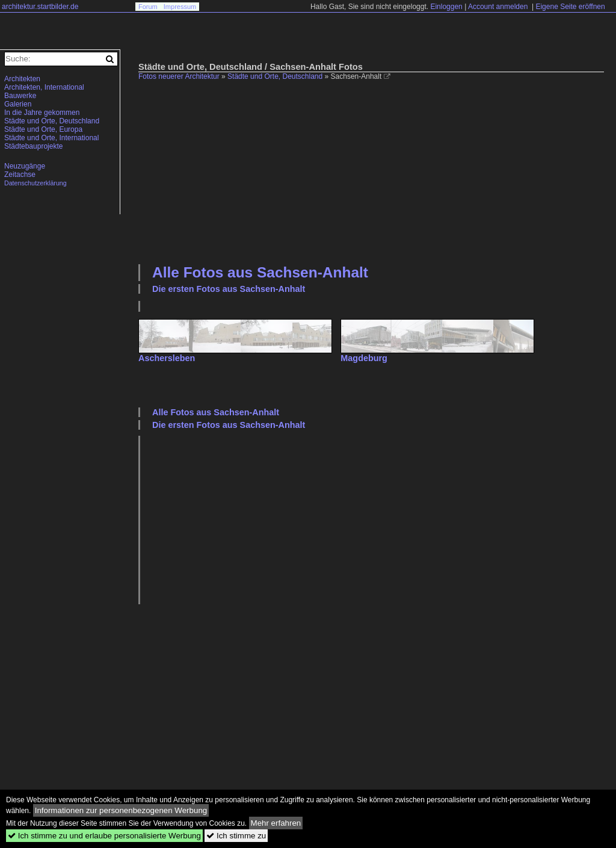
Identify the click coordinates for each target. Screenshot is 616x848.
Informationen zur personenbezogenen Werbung (121, 810)
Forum (148, 7)
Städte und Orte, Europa (43, 129)
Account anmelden (498, 7)
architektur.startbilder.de (40, 7)
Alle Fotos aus (260, 272)
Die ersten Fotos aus (229, 289)
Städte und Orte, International (51, 138)
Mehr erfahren (276, 823)
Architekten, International (44, 87)
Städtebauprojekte (33, 146)
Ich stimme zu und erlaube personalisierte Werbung (104, 836)
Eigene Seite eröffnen (570, 7)
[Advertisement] (377, 171)
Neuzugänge (25, 166)
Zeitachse (20, 175)
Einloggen (446, 7)
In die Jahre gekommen (42, 113)
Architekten (22, 79)
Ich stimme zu (236, 836)
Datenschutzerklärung (35, 183)
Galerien (18, 104)
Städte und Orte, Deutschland (275, 76)
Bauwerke (20, 96)
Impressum (180, 7)
